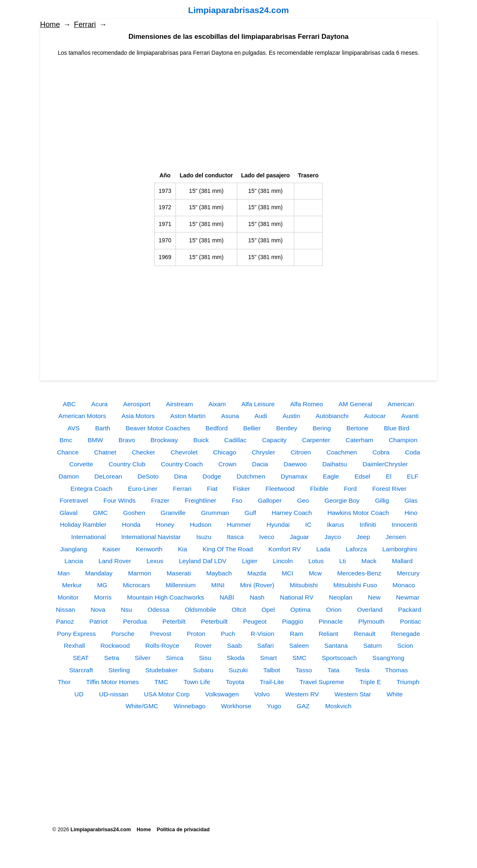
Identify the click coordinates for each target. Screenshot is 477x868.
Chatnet (105, 452)
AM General (355, 404)
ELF (413, 476)
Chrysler (263, 452)
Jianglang (74, 549)
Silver (142, 658)
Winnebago (189, 706)
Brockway (164, 440)
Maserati (179, 573)
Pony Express (76, 634)
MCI (288, 573)
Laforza (356, 549)
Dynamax (294, 476)
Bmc (66, 440)
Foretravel (74, 500)
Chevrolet (184, 452)
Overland (370, 610)
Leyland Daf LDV (202, 561)
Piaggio (292, 621)
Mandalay (99, 573)
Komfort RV (285, 549)
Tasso (304, 670)
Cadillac (235, 440)
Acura (99, 404)
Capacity (274, 440)
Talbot (271, 670)
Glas (411, 500)
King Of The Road (228, 549)
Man (63, 573)
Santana (336, 645)
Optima (301, 610)
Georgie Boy (342, 500)
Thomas (396, 670)
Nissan (65, 610)
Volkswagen (222, 694)
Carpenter (316, 440)
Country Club (127, 464)
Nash (257, 597)
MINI (218, 585)
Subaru (203, 670)
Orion (334, 610)
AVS (74, 428)
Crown (227, 464)
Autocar (375, 416)
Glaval (69, 513)
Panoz (65, 621)
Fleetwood (280, 489)
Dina (181, 476)
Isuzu (204, 537)
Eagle (331, 476)
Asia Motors (138, 416)
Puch (228, 634)
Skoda (236, 658)
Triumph (408, 682)
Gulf (250, 513)
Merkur (72, 585)
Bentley (287, 428)
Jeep (363, 537)
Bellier (252, 428)
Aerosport (137, 404)
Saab (234, 645)
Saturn (372, 645)
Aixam (217, 404)
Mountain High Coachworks (166, 597)
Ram (297, 634)
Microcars (136, 585)
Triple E (370, 682)
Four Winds (120, 500)
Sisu (205, 658)
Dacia (260, 464)
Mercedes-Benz (359, 573)
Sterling (119, 670)
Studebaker (161, 670)
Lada (323, 549)
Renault (365, 634)
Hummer (239, 525)
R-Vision (263, 634)
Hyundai (278, 525)
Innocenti (404, 525)
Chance (68, 452)
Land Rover (115, 561)
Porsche (123, 634)
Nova (98, 610)
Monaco (404, 585)
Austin (291, 416)
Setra (112, 658)
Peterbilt (174, 621)
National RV (297, 597)
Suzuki (238, 670)
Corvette (81, 464)
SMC (299, 658)
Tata (334, 670)
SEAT (81, 658)
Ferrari (85, 25)
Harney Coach (292, 513)
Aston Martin (188, 416)
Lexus (155, 561)
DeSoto (148, 476)
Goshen (134, 513)
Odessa (159, 610)
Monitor (68, 597)
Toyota (235, 682)
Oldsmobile (200, 610)
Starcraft (81, 670)
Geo (303, 500)
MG (102, 585)
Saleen (299, 645)
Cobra (381, 452)
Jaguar (299, 537)
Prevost (160, 634)
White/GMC (142, 706)
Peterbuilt (214, 621)
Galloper (270, 500)
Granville (173, 513)
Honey (165, 525)
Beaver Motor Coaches (158, 428)
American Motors (82, 416)
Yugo (274, 706)
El (389, 476)
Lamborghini (400, 549)
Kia (182, 549)
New (374, 597)
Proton (196, 634)
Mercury (408, 573)
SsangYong (388, 658)
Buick (201, 440)
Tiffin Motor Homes (112, 682)
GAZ (303, 706)
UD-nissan (114, 694)
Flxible (319, 489)
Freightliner (201, 500)
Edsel (363, 476)
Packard (409, 610)
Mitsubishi (304, 585)
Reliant (328, 634)
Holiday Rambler (83, 525)
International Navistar (151, 537)
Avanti (410, 416)
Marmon (139, 573)
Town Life (197, 682)
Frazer (160, 500)
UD (79, 694)
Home (50, 25)
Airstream (180, 404)
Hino (411, 513)
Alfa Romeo (306, 404)
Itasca (235, 537)
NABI (227, 597)
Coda (413, 452)
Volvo (262, 694)
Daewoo (295, 464)
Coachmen (342, 452)
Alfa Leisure (258, 404)
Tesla (362, 670)
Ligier (250, 561)
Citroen (301, 452)
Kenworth (149, 549)
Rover (203, 645)
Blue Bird (396, 428)
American (401, 404)
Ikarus (335, 525)
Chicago (225, 452)
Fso (237, 500)
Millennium (181, 585)
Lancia (74, 561)
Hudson (201, 525)
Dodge (212, 476)
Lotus (316, 561)
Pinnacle (331, 621)
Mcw (315, 573)
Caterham (360, 440)
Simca (175, 658)
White (395, 694)
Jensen (396, 537)
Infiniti (368, 525)
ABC (69, 404)
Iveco (267, 537)
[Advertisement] (239, 114)
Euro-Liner (143, 489)
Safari (265, 645)
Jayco (333, 537)
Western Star (353, 694)
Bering (322, 428)
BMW (95, 440)
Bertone (358, 428)
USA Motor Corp (167, 694)
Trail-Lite (272, 682)
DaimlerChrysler (385, 464)
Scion (405, 645)
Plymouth (371, 621)
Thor (64, 682)
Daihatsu (335, 464)
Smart (269, 658)
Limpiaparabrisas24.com (239, 10)
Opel (268, 610)
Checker (143, 452)
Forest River (389, 489)
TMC (161, 682)
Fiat (212, 489)
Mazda (257, 573)
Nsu (126, 610)
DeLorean (108, 476)
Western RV (302, 694)
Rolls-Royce (162, 645)
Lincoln (283, 561)
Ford (350, 489)
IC (308, 525)
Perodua (135, 621)
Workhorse (236, 706)
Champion (403, 440)
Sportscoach (340, 658)
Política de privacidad (183, 830)
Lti (342, 561)
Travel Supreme (322, 682)
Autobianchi (332, 416)
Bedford (217, 428)
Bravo (127, 440)
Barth (103, 428)
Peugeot (255, 621)
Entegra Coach (91, 489)
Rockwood (115, 645)
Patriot (98, 621)
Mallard (402, 561)
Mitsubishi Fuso (355, 585)
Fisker (241, 489)
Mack (369, 561)
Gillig (382, 500)
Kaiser (112, 549)
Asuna (230, 416)
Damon (69, 476)
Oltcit (239, 610)
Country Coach (182, 464)
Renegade (406, 634)
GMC (100, 513)
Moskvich (338, 706)
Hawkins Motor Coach (358, 513)
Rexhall (74, 645)
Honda (131, 525)
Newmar (408, 597)
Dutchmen (251, 476)
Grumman (215, 513)
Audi (261, 416)
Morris (103, 597)
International (89, 537)
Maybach (219, 573)
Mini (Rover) (257, 585)
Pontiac (411, 621)
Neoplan (341, 597)
